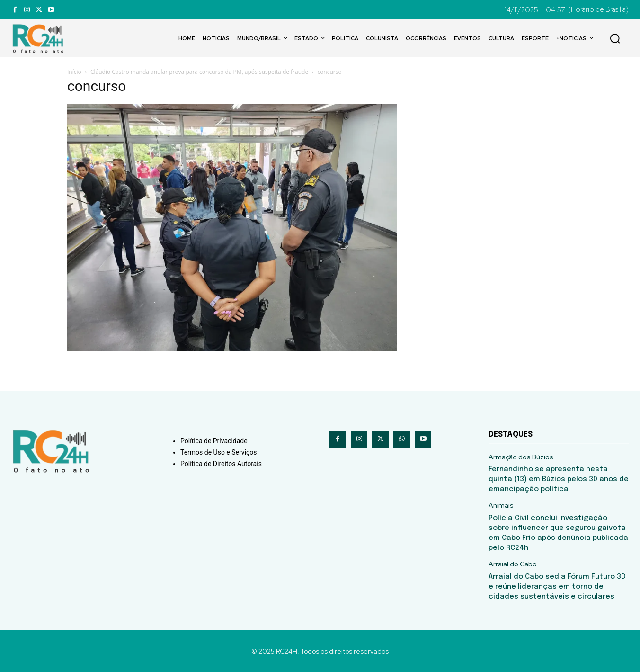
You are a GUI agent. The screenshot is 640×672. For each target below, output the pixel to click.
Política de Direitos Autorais (221, 464)
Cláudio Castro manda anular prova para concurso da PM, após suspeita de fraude (199, 72)
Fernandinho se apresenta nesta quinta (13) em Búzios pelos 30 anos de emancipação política (559, 479)
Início (74, 72)
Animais (501, 506)
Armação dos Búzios (521, 457)
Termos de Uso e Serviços (219, 452)
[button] (615, 38)
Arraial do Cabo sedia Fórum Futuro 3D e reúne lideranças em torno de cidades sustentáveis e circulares (557, 587)
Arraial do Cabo (513, 564)
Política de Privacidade (214, 441)
